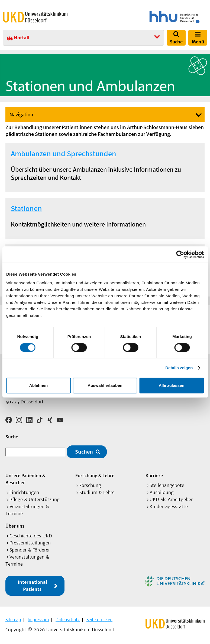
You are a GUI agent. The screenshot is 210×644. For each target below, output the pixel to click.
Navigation (21, 115)
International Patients (32, 586)
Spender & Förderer (30, 550)
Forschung (90, 485)
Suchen (84, 452)
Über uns (15, 526)
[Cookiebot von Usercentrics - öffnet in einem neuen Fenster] (180, 254)
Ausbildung (162, 492)
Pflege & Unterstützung (35, 499)
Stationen (26, 208)
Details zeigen (179, 368)
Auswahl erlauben (105, 385)
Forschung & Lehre (95, 475)
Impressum (38, 620)
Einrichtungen (24, 492)
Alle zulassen (171, 385)
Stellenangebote (167, 485)
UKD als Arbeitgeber (171, 499)
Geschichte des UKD (31, 536)
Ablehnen (38, 385)
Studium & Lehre (97, 492)
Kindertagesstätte (169, 506)
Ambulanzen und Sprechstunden (64, 153)
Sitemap (13, 620)
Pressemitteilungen (30, 543)
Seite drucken (99, 620)
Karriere (154, 475)
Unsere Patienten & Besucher (25, 479)
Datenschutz (68, 620)
